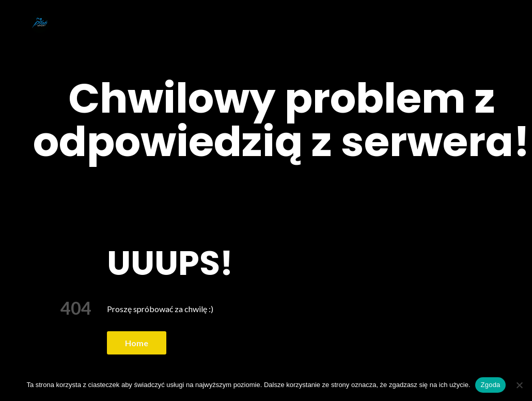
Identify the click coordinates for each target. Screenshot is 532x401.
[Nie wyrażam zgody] (519, 385)
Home (137, 343)
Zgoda (490, 385)
